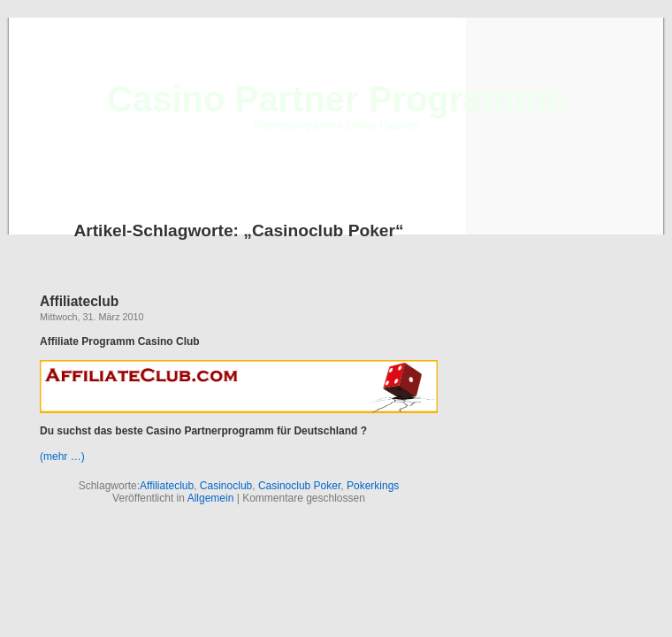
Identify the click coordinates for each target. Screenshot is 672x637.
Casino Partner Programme (336, 99)
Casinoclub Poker (299, 486)
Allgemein (211, 498)
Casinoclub (226, 486)
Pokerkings (373, 486)
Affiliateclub (79, 301)
